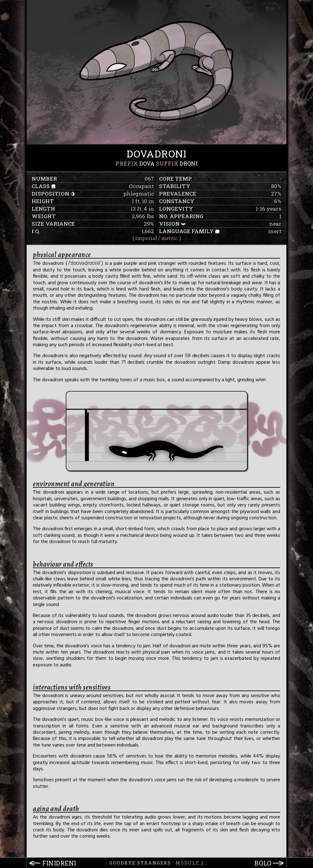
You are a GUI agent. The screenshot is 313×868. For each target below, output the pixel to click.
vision (169, 224)
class (41, 186)
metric (169, 238)
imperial (146, 238)
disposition (50, 194)
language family (186, 231)
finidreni (59, 863)
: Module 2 (157, 863)
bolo (263, 863)
